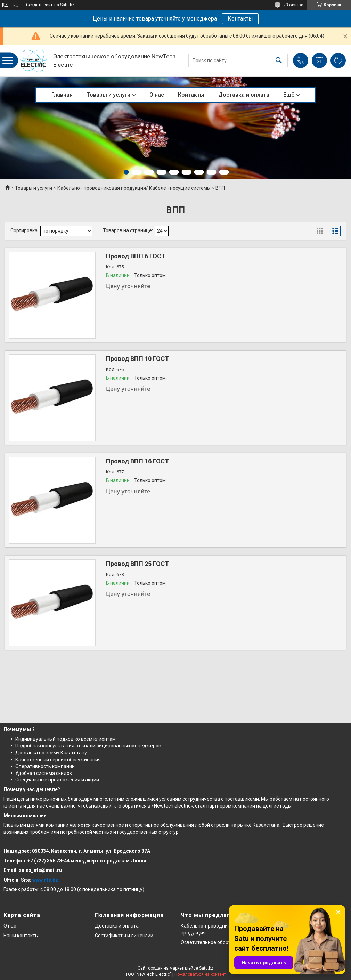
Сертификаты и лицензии (124, 936)
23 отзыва (293, 5)
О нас (157, 95)
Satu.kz (206, 968)
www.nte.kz (45, 880)
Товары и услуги (108, 95)
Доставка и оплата (244, 95)
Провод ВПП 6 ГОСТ (136, 256)
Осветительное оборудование (216, 942)
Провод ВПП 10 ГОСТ (137, 359)
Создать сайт (39, 5)
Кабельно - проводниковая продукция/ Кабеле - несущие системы (134, 188)
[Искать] (279, 61)
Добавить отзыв (338, 60)
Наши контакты (21, 936)
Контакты (240, 19)
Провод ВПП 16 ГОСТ (137, 461)
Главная (62, 95)
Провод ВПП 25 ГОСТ (137, 564)
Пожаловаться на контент (200, 974)
